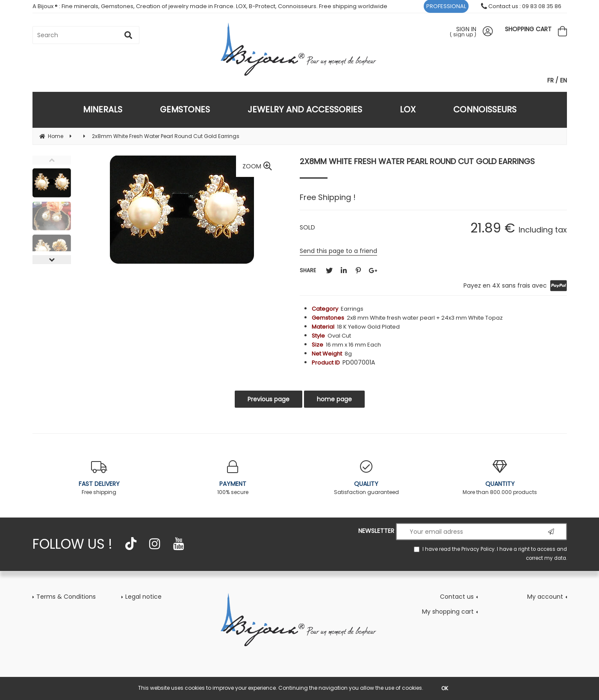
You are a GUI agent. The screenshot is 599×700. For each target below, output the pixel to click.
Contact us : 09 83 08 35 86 (521, 6)
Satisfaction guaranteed (367, 478)
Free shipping (99, 478)
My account (545, 597)
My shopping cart (448, 612)
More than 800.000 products (500, 478)
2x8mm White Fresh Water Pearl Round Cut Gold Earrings (417, 161)
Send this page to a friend (338, 251)
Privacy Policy (478, 549)
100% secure (233, 478)
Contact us (457, 597)
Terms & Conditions (66, 597)
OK (445, 688)
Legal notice (143, 597)
